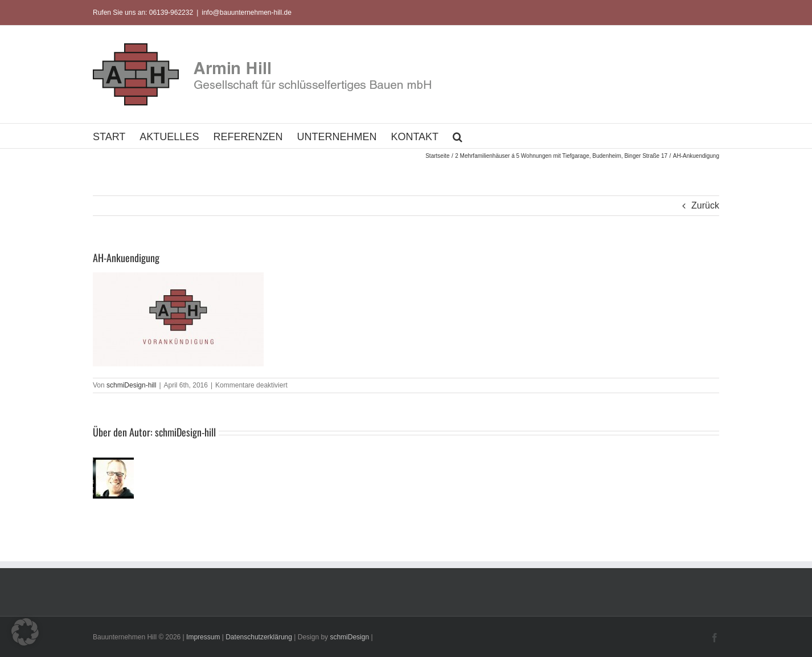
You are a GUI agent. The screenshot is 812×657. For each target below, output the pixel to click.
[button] (458, 136)
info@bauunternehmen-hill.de (247, 13)
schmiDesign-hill (131, 385)
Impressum (203, 637)
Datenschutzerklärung (259, 637)
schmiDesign (349, 637)
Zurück (705, 205)
